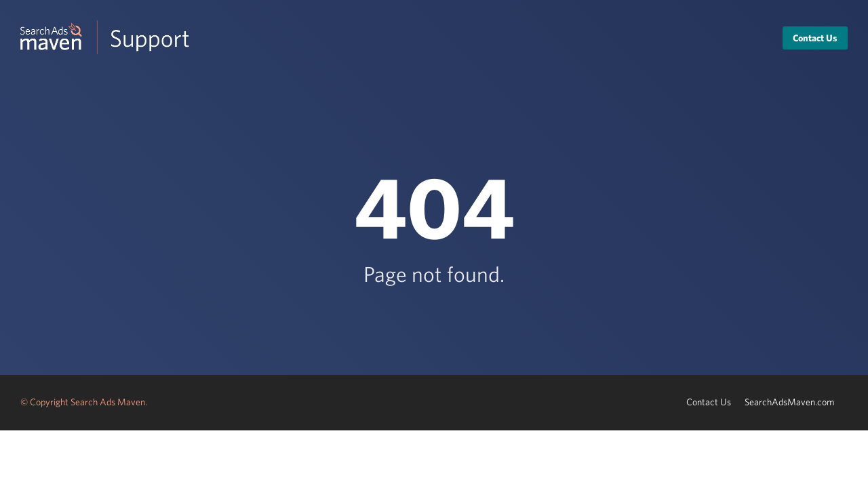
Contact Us (815, 38)
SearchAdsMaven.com (789, 402)
